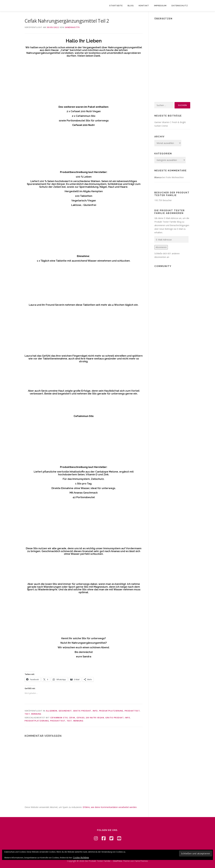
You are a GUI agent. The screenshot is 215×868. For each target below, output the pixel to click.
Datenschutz (180, 6)
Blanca (158, 177)
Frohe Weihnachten (175, 177)
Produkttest (132, 711)
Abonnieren (161, 247)
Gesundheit (65, 711)
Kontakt (144, 6)
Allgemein (52, 711)
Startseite (116, 6)
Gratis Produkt (82, 711)
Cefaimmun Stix (59, 718)
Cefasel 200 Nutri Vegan (90, 718)
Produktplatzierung (111, 711)
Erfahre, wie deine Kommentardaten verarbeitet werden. (110, 807)
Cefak (72, 718)
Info (95, 711)
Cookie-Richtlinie (81, 857)
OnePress (118, 861)
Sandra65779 (72, 27)
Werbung (36, 714)
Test (27, 714)
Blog (131, 6)
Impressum (160, 6)
